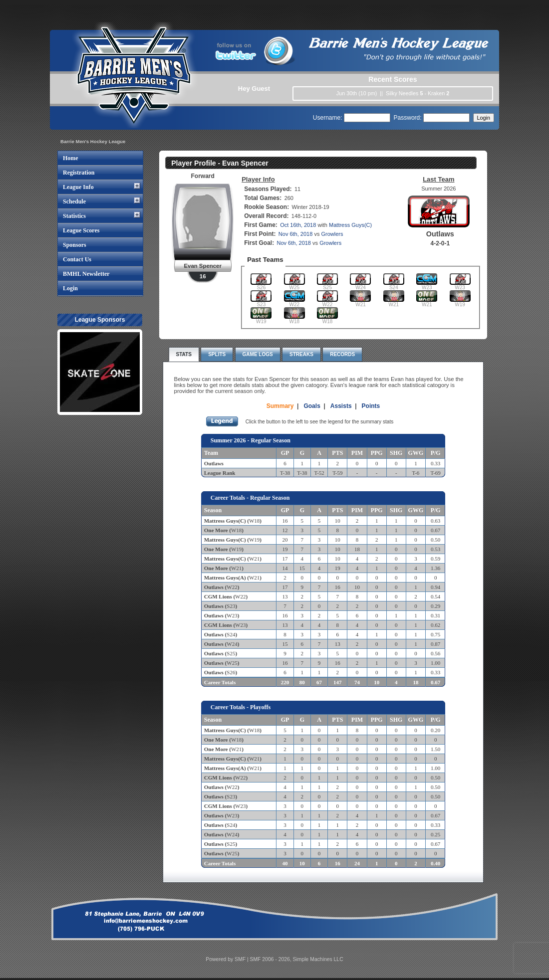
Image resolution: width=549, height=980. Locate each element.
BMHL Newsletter (86, 274)
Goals (312, 406)
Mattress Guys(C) (350, 225)
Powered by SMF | (228, 959)
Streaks (301, 354)
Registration (79, 173)
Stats (184, 354)
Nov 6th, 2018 (296, 234)
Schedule (74, 201)
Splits (217, 354)
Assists (341, 406)
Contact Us (77, 259)
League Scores (81, 230)
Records (342, 354)
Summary (280, 406)
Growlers (332, 234)
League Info (78, 187)
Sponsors (75, 245)
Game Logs (258, 354)
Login (70, 288)
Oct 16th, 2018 (298, 225)
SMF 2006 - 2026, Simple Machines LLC (297, 959)
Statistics (74, 216)
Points (371, 406)
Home (71, 158)
